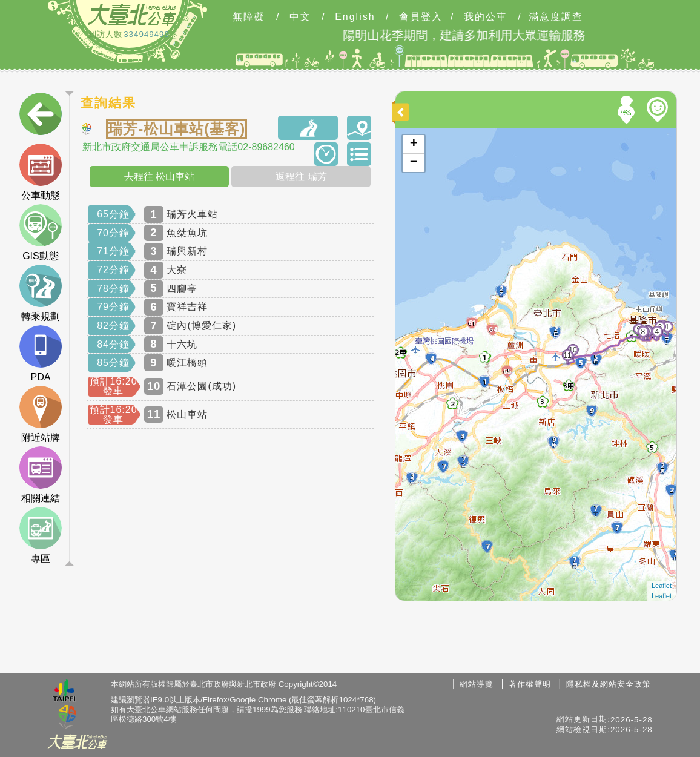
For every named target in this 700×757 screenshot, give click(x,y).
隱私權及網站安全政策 (609, 684)
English (355, 17)
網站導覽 (477, 684)
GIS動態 (41, 233)
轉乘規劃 (41, 293)
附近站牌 (41, 414)
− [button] (414, 163)
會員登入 (421, 17)
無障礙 (249, 17)
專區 (41, 535)
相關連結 (41, 475)
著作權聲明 (530, 684)
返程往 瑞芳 (301, 177)
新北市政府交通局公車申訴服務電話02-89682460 (188, 147)
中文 (300, 17)
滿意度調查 (556, 17)
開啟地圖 (412, 133)
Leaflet (662, 586)
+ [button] (414, 144)
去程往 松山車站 (159, 177)
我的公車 (486, 17)
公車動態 (41, 172)
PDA (41, 354)
